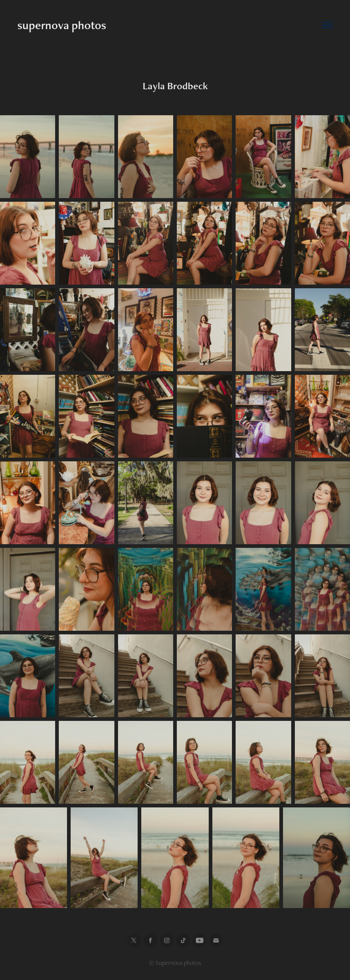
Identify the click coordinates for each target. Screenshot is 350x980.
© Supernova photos (175, 963)
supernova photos (62, 25)
